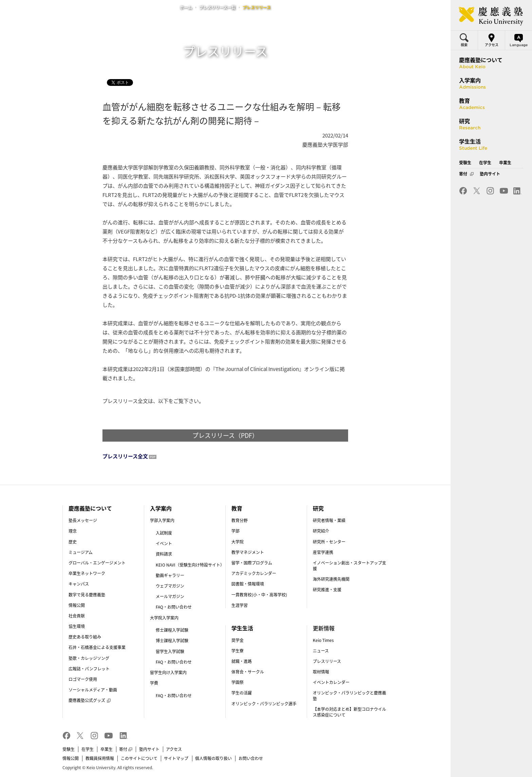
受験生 (69, 749)
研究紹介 (321, 531)
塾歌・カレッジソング (89, 658)
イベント (164, 543)
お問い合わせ (251, 758)
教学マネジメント (248, 552)
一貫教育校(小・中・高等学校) (259, 595)
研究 (318, 508)
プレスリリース (327, 661)
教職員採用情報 (100, 758)
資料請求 (164, 554)
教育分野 (240, 520)
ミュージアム (81, 552)
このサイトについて (139, 758)
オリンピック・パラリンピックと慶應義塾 (349, 696)
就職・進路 (242, 661)
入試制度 (164, 533)
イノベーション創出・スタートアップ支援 (349, 566)
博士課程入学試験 (172, 641)
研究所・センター (329, 542)
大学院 (237, 542)
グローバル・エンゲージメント (97, 563)
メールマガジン (170, 596)
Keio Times (323, 640)
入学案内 (161, 508)
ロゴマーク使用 (83, 679)
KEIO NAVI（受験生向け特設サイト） (190, 565)
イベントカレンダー (331, 682)
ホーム (186, 7)
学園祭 (237, 682)
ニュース (321, 651)
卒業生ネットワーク (87, 573)
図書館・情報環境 (248, 584)
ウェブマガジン (170, 586)
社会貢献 (77, 616)
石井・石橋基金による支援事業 (97, 647)
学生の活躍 (242, 693)
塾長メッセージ (83, 520)
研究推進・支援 (327, 590)
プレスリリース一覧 (217, 7)
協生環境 (77, 626)
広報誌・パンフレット (89, 669)
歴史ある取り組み (85, 637)
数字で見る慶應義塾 (87, 595)
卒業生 (107, 749)
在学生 (88, 749)
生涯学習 (240, 605)
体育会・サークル (248, 672)
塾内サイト (149, 749)
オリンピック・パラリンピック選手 (264, 704)
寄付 (126, 749)
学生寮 (237, 651)
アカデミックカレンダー (254, 573)
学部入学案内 (162, 520)
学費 (154, 683)
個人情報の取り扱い (213, 758)
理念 (73, 531)
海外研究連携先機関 (331, 579)
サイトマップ (176, 758)
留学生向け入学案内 (168, 672)
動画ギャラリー (170, 575)
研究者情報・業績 (329, 520)
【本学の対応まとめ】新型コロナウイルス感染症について (349, 712)
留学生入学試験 (170, 651)
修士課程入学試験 (172, 630)
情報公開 (77, 605)
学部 (235, 531)
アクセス (174, 749)
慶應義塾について (90, 508)
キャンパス (79, 584)
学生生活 (242, 628)
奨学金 (237, 640)
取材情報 (321, 672)
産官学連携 (323, 552)
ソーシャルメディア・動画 (93, 690)
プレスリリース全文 (125, 456)
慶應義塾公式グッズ (90, 700)
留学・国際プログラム (252, 563)
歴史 (73, 542)
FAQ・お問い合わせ (174, 607)
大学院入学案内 (164, 618)
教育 (237, 508)
